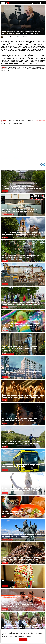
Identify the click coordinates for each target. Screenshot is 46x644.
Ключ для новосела (8, 214)
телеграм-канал (40, 120)
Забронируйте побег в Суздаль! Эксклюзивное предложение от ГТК (23, 600)
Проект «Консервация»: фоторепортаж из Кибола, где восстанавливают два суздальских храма (23, 228)
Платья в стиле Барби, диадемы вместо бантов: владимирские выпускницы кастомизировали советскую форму (23, 623)
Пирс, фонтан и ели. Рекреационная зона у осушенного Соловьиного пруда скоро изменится (23, 182)
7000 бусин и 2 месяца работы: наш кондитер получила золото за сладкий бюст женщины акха (23, 577)
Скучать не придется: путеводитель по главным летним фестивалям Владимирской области (23, 484)
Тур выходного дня (8, 540)
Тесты (32, 37)
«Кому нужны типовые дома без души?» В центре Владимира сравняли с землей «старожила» (23, 275)
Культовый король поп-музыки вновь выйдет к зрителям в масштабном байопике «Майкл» (23, 414)
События (5, 191)
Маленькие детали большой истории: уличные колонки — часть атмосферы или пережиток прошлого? (23, 344)
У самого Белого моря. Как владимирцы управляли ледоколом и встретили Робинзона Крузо (23, 530)
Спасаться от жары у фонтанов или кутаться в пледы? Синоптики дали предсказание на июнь (23, 298)
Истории (5, 238)
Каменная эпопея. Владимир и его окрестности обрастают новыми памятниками (23, 251)
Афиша (4, 400)
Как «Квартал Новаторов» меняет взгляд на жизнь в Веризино (23, 367)
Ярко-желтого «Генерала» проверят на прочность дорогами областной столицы (23, 460)
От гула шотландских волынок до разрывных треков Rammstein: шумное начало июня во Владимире (23, 391)
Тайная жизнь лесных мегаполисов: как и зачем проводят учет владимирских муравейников (23, 553)
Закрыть (23, 640)
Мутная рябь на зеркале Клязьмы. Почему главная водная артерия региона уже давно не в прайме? (23, 437)
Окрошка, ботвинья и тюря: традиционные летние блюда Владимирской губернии (23, 507)
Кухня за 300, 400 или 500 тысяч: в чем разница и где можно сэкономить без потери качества (23, 205)
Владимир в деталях (8, 354)
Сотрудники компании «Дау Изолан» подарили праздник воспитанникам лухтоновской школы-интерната (23, 321)
